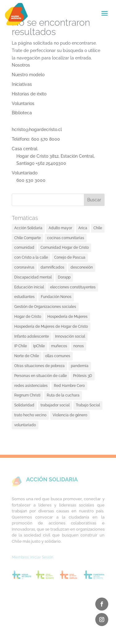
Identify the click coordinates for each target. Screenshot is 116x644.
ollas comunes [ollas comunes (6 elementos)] (58, 356)
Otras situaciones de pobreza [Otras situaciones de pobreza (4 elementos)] (39, 366)
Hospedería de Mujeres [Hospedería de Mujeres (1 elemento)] (67, 317)
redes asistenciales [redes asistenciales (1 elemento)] (31, 386)
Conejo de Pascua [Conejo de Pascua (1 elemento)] (70, 257)
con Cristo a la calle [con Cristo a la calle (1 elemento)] (31, 257)
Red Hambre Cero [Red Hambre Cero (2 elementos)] (69, 386)
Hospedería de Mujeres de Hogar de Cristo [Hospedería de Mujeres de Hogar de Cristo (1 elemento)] (51, 326)
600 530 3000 (31, 180)
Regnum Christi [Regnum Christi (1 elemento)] (27, 395)
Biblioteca (22, 113)
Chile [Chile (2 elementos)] (98, 228)
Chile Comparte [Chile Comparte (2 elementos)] (28, 238)
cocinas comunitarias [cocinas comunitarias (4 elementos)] (66, 238)
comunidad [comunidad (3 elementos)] (24, 248)
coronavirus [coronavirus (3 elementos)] (24, 267)
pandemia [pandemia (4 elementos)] (80, 366)
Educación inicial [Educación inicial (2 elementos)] (29, 287)
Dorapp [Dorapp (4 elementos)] (64, 277)
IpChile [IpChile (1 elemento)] (39, 346)
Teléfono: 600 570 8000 (36, 139)
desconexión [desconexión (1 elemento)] (82, 267)
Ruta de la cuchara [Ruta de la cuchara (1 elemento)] (63, 395)
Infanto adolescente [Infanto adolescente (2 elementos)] (32, 336)
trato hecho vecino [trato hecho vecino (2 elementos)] (30, 415)
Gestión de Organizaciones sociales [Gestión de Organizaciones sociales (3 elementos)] (45, 307)
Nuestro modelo (28, 75)
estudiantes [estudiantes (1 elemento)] (24, 297)
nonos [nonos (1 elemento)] (79, 346)
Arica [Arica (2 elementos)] (83, 228)
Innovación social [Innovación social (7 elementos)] (70, 336)
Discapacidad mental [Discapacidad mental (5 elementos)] (33, 277)
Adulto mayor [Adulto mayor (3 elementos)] (60, 228)
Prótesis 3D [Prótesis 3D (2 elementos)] (83, 376)
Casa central (25, 149)
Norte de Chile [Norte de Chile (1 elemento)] (27, 356)
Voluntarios (23, 103)
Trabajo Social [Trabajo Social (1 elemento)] (88, 405)
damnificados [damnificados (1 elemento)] (52, 267)
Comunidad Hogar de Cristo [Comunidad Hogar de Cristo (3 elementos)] (65, 248)
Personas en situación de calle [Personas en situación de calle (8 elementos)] (41, 376)
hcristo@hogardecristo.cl (37, 129)
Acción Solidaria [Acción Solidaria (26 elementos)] (28, 228)
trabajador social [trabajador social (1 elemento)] (55, 405)
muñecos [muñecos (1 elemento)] (59, 346)
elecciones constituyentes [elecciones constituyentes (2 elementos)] (73, 287)
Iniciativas (22, 84)
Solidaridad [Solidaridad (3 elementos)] (24, 405)
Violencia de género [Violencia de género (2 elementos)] (70, 415)
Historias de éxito (29, 94)
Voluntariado (25, 173)
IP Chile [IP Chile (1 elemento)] (21, 346)
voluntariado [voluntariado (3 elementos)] (25, 425)
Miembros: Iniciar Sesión (32, 557)
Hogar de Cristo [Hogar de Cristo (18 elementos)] (28, 317)
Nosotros (21, 65)
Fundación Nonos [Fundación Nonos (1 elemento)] (56, 297)
